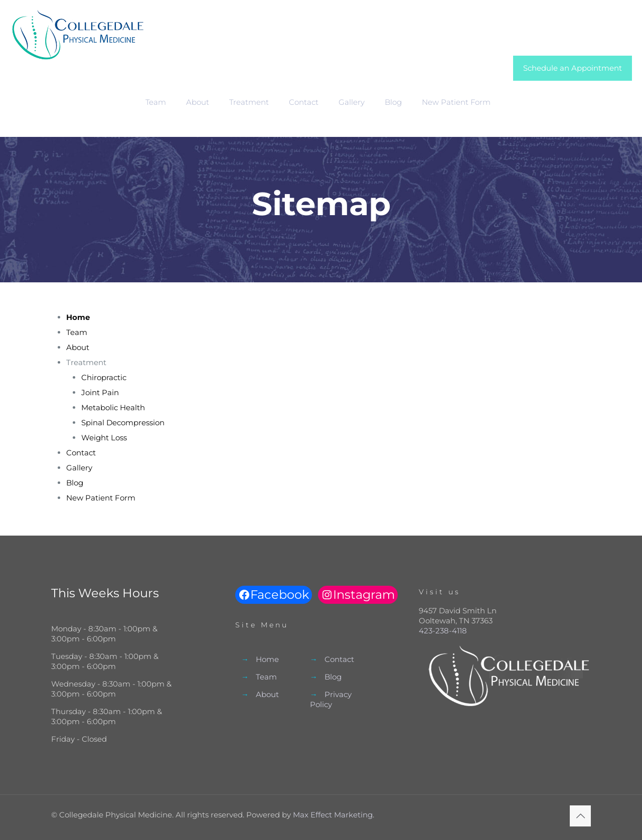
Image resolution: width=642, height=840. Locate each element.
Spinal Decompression (123, 423)
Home (267, 659)
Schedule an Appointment (573, 68)
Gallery (79, 468)
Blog (75, 483)
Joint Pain (100, 392)
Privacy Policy (331, 699)
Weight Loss (104, 438)
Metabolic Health (113, 407)
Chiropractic (104, 377)
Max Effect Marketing (333, 815)
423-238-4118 (443, 631)
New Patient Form (101, 498)
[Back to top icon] (580, 816)
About (78, 347)
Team (77, 332)
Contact (81, 453)
